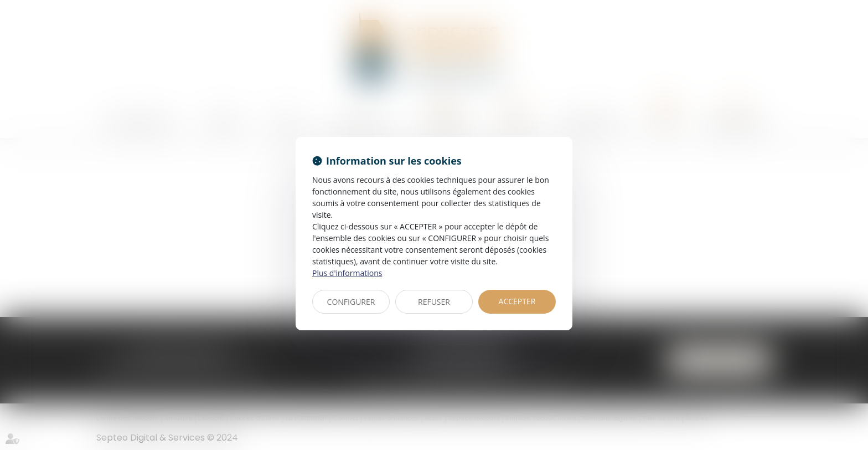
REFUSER (434, 302)
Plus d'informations (347, 273)
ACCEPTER (517, 301)
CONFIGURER (351, 302)
